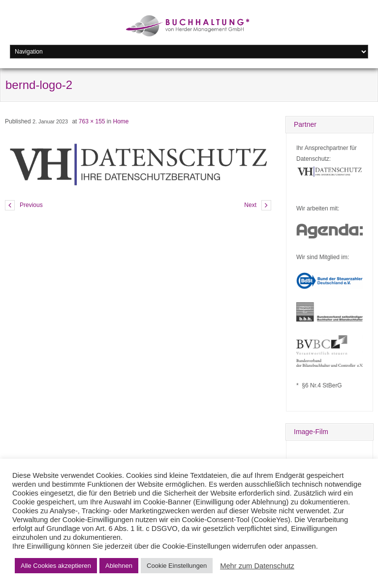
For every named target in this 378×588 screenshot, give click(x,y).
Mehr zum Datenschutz (257, 566)
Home (121, 121)
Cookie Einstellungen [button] (177, 566)
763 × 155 (92, 121)
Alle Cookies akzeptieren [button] (56, 566)
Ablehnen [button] (119, 566)
